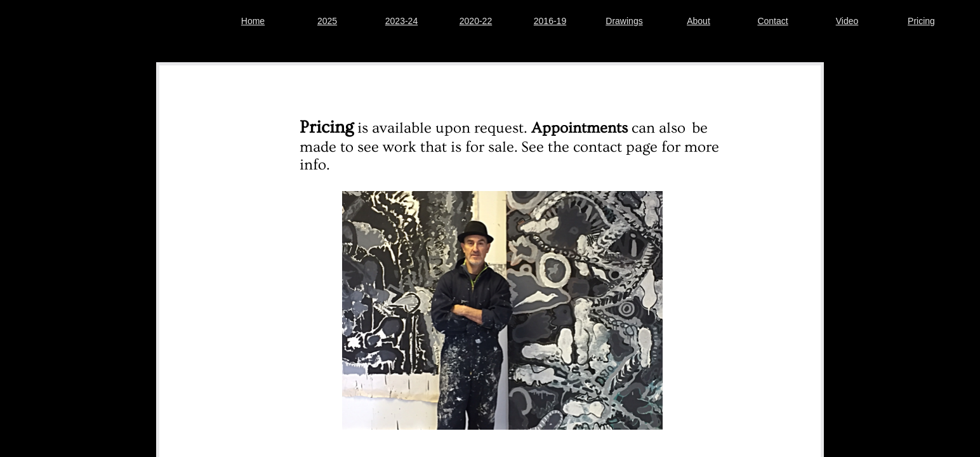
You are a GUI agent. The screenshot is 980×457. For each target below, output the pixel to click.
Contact (772, 21)
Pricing (921, 21)
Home (253, 21)
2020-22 (476, 21)
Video (847, 21)
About (699, 21)
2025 (327, 21)
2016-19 (550, 21)
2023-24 (401, 21)
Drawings (624, 21)
